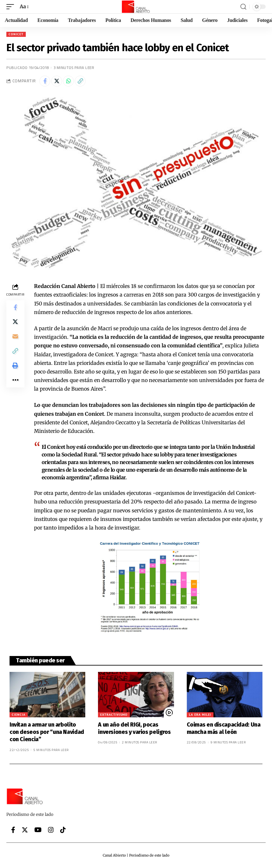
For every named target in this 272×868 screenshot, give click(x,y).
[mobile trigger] (12, 7)
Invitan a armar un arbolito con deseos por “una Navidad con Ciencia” (47, 732)
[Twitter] (25, 830)
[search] (243, 7)
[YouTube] (38, 830)
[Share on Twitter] (57, 81)
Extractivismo (114, 715)
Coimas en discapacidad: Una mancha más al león (224, 728)
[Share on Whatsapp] (68, 81)
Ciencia (19, 715)
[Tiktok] (63, 830)
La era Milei (200, 715)
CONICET (16, 34)
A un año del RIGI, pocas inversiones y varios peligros (134, 728)
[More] (15, 384)
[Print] (15, 369)
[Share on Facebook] (45, 81)
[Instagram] (51, 830)
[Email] (15, 338)
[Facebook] (13, 830)
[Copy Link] (80, 81)
